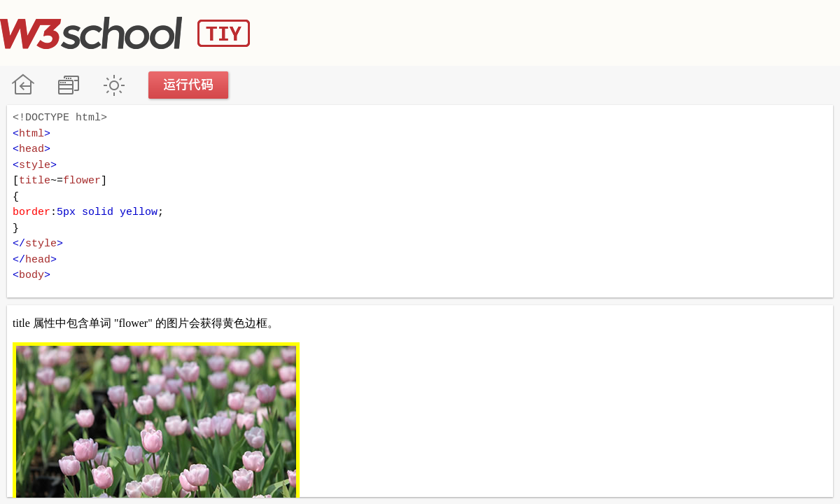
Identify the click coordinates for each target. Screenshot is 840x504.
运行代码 (189, 85)
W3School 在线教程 (23, 85)
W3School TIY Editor (125, 33)
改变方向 (68, 85)
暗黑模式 (114, 85)
